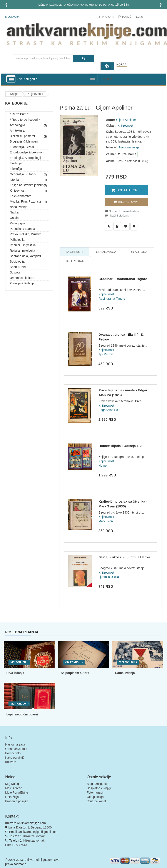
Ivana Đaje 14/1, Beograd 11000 (30, 827)
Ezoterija (16, 163)
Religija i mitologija (22, 251)
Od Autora (138, 252)
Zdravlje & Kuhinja (22, 283)
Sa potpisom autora (75, 673)
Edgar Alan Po (108, 410)
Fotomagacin (96, 792)
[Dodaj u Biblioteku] (117, 226)
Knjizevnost (35, 94)
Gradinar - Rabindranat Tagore (123, 279)
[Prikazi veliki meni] (93, 78)
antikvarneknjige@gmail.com (38, 832)
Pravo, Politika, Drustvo (26, 234)
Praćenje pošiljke (17, 801)
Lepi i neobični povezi (22, 714)
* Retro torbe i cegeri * (25, 120)
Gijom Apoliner (126, 120)
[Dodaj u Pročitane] (134, 226)
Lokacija (12, 17)
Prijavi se (109, 17)
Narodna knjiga (129, 147)
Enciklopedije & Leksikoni (27, 152)
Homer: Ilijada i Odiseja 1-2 (120, 446)
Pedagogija (17, 223)
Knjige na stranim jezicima (28, 185)
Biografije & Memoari (24, 141)
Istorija (14, 180)
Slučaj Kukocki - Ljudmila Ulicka (124, 557)
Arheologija (17, 125)
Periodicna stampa (22, 229)
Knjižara (11, 762)
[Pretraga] (84, 58)
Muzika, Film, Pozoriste (26, 201)
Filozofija (16, 169)
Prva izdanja (15, 673)
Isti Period (75, 261)
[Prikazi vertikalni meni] (11, 79)
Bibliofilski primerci (22, 136)
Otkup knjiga (95, 797)
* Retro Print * (19, 114)
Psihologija (17, 240)
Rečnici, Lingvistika (23, 245)
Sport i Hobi (18, 267)
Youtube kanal (96, 801)
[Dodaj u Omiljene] (126, 226)
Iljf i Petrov (106, 354)
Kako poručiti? (15, 758)
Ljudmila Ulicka (109, 577)
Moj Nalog (12, 784)
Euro (141, 17)
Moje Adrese (14, 788)
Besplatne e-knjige (99, 788)
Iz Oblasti (74, 252)
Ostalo (14, 218)
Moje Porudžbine (17, 792)
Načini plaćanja (119, 216)
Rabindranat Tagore (112, 299)
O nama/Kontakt (16, 749)
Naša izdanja (19, 207)
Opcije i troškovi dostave (124, 211)
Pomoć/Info (13, 753)
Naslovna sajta (15, 744)
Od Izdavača (106, 252)
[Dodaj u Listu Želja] (109, 226)
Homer (103, 466)
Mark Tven (106, 521)
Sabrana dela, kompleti (25, 256)
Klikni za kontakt (34, 836)
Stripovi (15, 272)
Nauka (14, 212)
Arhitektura (17, 131)
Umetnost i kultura (22, 278)
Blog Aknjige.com (98, 784)
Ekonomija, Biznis (22, 147)
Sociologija (17, 261)
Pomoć (127, 17)
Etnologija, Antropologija (26, 158)
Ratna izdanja (125, 673)
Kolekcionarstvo (21, 196)
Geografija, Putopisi (23, 174)
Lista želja (12, 797)
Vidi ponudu (18, 662)
